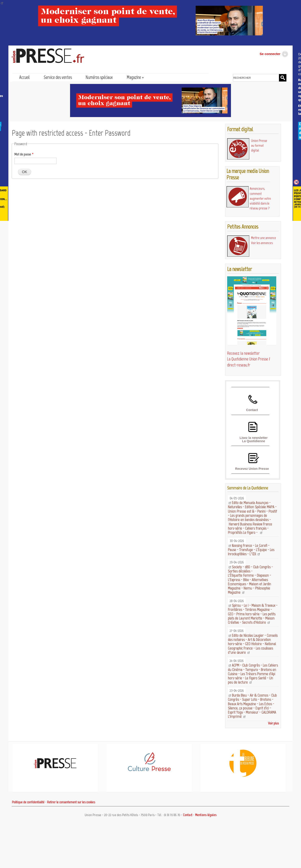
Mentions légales (206, 815)
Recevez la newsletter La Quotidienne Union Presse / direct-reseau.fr (249, 359)
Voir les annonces (262, 243)
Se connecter (270, 54)
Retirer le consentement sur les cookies (71, 802)
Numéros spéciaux (99, 77)
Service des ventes (58, 77)
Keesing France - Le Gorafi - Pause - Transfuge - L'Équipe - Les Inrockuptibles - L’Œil (251, 550)
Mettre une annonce (264, 238)
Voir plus (273, 723)
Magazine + (135, 77)
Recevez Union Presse (252, 469)
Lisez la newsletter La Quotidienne (254, 439)
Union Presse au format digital (259, 146)
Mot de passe (23, 154)
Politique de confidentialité (28, 802)
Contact (252, 410)
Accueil (25, 77)
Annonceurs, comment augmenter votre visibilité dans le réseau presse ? (260, 198)
